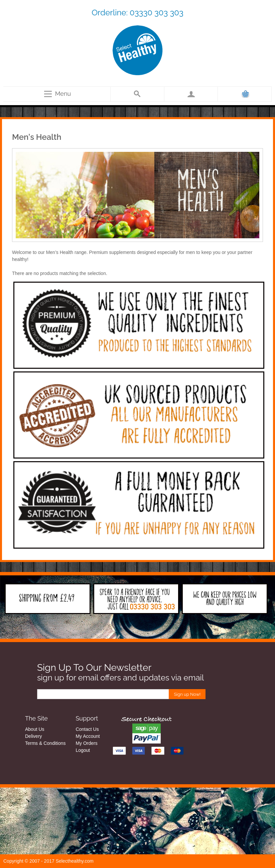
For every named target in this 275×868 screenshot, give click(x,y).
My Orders (86, 743)
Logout (83, 750)
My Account (88, 736)
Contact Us (87, 729)
